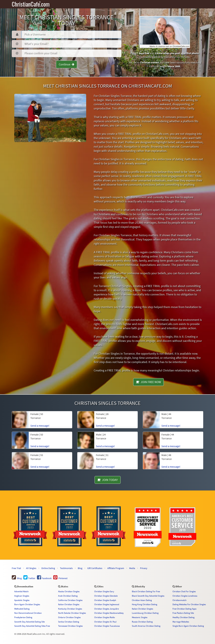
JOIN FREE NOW (148, 382)
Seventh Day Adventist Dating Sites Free (32, 626)
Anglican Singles (22, 596)
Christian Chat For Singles (184, 591)
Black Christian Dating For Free (146, 591)
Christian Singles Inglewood (107, 604)
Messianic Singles (140, 617)
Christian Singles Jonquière (106, 609)
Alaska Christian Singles (69, 591)
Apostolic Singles (22, 600)
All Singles (31, 568)
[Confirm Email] (71, 53)
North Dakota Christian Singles (72, 613)
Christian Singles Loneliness (185, 596)
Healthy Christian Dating (184, 617)
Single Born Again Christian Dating (188, 626)
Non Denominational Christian (28, 613)
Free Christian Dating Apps (184, 609)
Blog (80, 568)
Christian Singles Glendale (106, 596)
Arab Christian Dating (68, 596)
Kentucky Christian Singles (70, 609)
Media (132, 568)
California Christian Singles (70, 600)
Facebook (44, 578)
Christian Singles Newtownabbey (109, 613)
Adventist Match (21, 591)
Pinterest (60, 578)
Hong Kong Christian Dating (145, 604)
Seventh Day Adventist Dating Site (29, 622)
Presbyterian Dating (23, 617)
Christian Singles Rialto (105, 617)
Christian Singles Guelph (105, 600)
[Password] (71, 44)
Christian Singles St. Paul (105, 622)
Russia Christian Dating (142, 622)
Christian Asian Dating (142, 600)
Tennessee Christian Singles (70, 626)
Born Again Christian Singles (27, 604)
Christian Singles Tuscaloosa (107, 626)
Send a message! (40, 426)
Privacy (144, 568)
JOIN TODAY (108, 480)
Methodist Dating (22, 609)
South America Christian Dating (146, 626)
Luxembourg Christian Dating (145, 613)
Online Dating (48, 568)
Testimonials (66, 568)
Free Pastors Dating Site (183, 613)
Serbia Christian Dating (69, 622)
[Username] (71, 34)
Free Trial (16, 568)
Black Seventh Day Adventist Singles (148, 596)
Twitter (29, 578)
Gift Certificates (95, 568)
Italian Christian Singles (69, 604)
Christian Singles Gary (104, 591)
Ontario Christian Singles (69, 617)
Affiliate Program (116, 568)
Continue (67, 64)
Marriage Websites (181, 622)
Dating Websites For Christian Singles (189, 604)
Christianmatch (179, 600)
